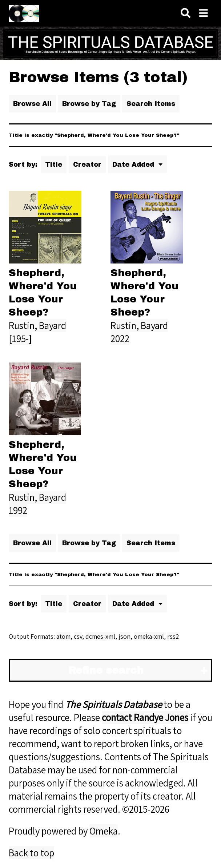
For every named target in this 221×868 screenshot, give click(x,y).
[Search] (186, 13)
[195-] (20, 338)
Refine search (106, 670)
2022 (120, 338)
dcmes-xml (100, 636)
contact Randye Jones (145, 717)
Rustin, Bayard (37, 325)
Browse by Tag (89, 104)
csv (78, 636)
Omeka (104, 831)
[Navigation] (204, 13)
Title (54, 165)
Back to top (31, 853)
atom (63, 636)
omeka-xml (149, 636)
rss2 (173, 636)
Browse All (32, 104)
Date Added (134, 165)
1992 (18, 510)
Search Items (151, 104)
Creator (87, 165)
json (124, 636)
